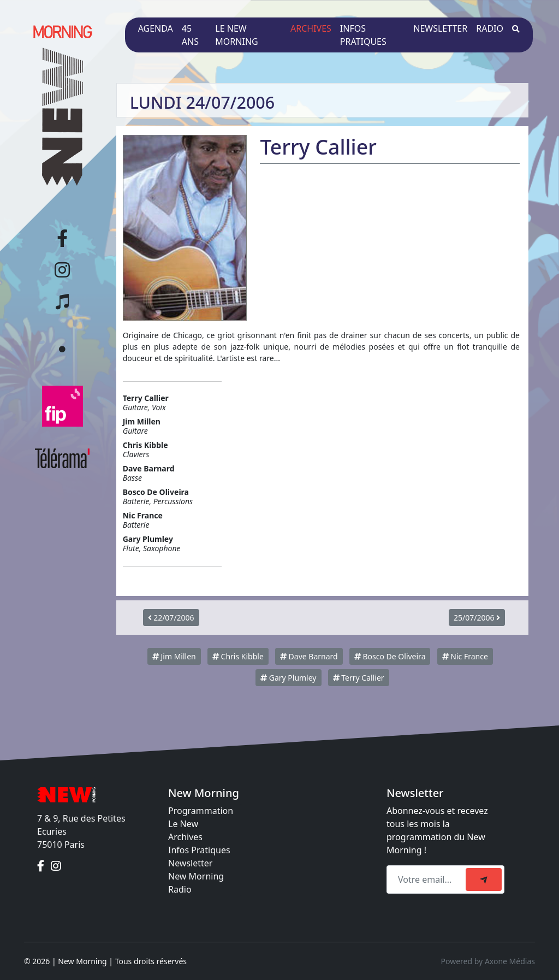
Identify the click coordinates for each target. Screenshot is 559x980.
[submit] (484, 879)
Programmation (201, 811)
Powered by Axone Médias (488, 961)
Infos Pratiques (199, 850)
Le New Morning (236, 35)
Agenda (156, 28)
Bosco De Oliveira (390, 656)
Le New (183, 824)
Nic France (465, 656)
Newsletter (440, 28)
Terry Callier (359, 678)
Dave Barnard (309, 656)
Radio (490, 28)
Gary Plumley (288, 678)
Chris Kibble (238, 656)
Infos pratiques (363, 35)
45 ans (190, 35)
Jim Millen (174, 656)
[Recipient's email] (428, 879)
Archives (311, 28)
